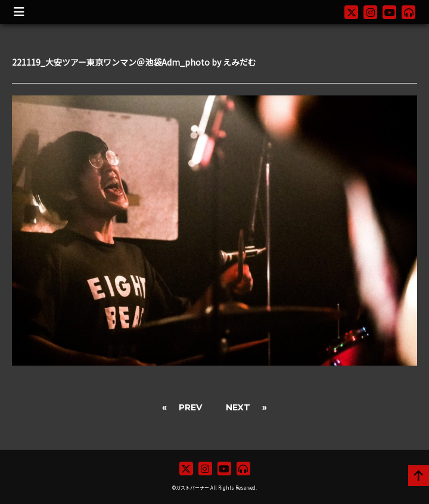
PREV (190, 407)
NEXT (238, 407)
